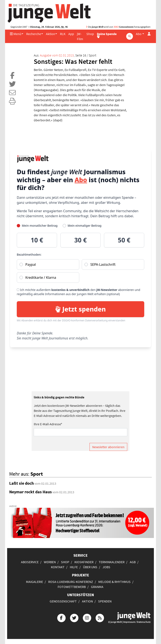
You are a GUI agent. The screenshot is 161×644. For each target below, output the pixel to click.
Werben (50, 562)
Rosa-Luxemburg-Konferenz (71, 582)
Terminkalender (112, 562)
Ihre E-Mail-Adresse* (48, 424)
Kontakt (58, 567)
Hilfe (74, 567)
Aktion (51, 34)
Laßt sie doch (21, 483)
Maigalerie (34, 582)
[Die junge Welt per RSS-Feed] (100, 617)
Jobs (106, 567)
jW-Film (80, 36)
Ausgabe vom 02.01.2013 (57, 55)
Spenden (105, 601)
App (71, 34)
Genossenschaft (63, 601)
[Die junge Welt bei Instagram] (87, 617)
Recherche (34, 34)
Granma (97, 587)
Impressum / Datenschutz (137, 622)
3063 (116, 27)
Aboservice (30, 562)
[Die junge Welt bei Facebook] (61, 617)
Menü (16, 34)
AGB (133, 562)
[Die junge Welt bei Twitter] (74, 617)
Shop (90, 34)
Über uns (90, 567)
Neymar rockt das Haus (31, 492)
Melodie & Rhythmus (114, 582)
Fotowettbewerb (72, 587)
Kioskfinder (84, 562)
